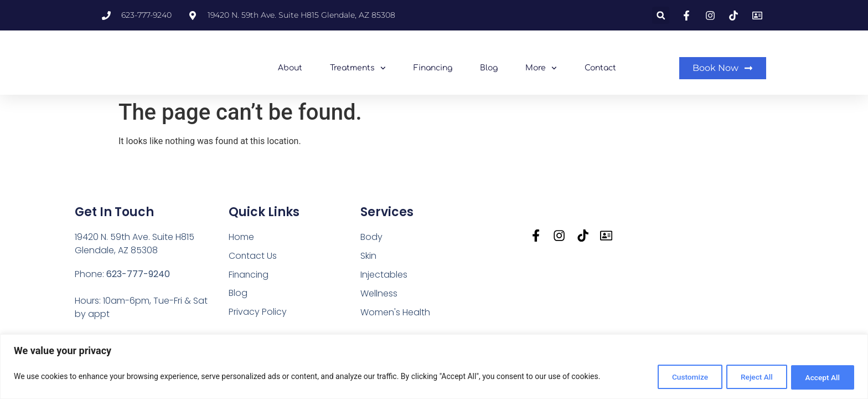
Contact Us (253, 256)
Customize (678, 377)
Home (241, 237)
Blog (489, 68)
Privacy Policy (258, 312)
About (290, 68)
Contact (600, 68)
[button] (661, 15)
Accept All (820, 377)
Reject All (750, 377)
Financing (433, 68)
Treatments (358, 68)
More (541, 68)
